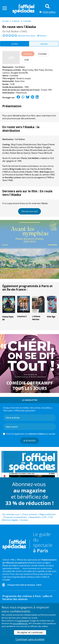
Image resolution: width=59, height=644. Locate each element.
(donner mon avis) (26, 36)
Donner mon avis (30, 211)
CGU (51, 517)
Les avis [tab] (44, 44)
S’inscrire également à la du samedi (31, 434)
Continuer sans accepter (30, 639)
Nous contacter (30, 514)
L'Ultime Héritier (36, 318)
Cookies (24, 520)
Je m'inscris (30, 441)
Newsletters (35, 517)
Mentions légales (10, 520)
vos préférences (20, 623)
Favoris (42, 36)
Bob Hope (39, 70)
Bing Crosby (28, 70)
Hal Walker (20, 67)
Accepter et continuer (30, 632)
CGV (44, 517)
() (24, 144)
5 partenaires (23, 621)
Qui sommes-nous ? (12, 514)
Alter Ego (51, 317)
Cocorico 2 (22, 316)
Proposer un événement (16, 517)
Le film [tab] (15, 44)
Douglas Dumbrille (19, 73)
